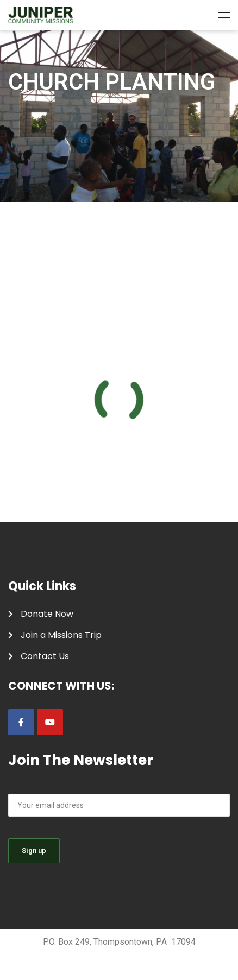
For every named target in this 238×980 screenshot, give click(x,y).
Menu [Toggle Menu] (224, 15)
